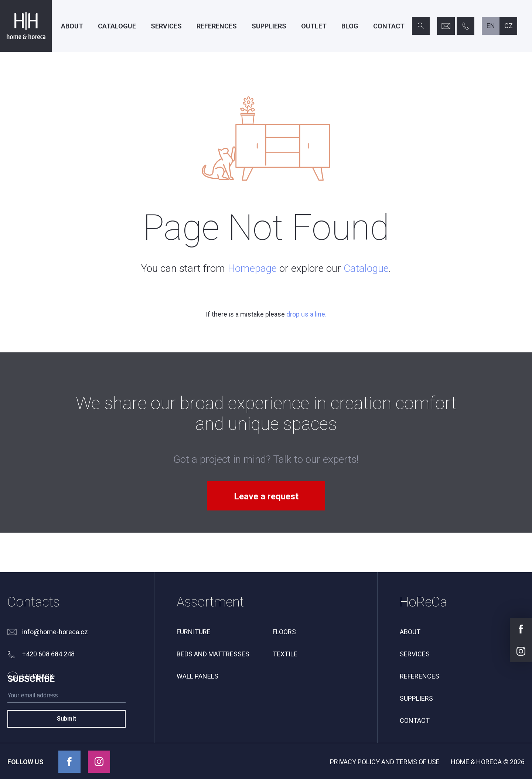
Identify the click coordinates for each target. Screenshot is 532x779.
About (72, 26)
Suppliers (269, 26)
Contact (389, 26)
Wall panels (197, 676)
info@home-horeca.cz (55, 632)
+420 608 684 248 (48, 654)
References (217, 26)
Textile (285, 654)
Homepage (252, 268)
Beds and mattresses (213, 654)
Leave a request (266, 496)
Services (166, 26)
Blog (350, 26)
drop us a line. (306, 314)
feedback (38, 676)
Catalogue (117, 26)
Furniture (194, 632)
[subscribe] (66, 728)
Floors (284, 632)
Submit (66, 750)
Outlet (314, 26)
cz (509, 26)
